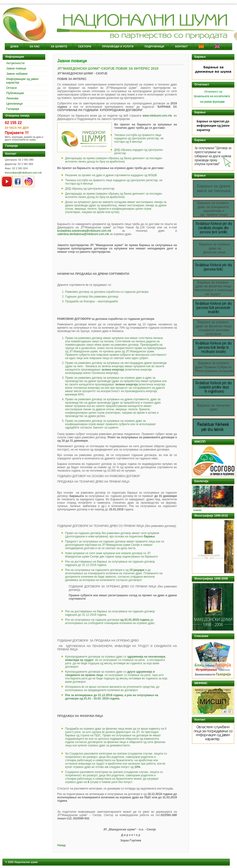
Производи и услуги (118, 46)
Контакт (181, 46)
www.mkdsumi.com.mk (157, 116)
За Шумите (59, 46)
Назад (61, 845)
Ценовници (14, 104)
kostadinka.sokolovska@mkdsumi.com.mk (84, 231)
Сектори (85, 46)
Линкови (12, 98)
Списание (201, 636)
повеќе (197, 510)
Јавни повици (16, 68)
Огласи (11, 88)
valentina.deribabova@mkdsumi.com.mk (83, 234)
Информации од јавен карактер (22, 81)
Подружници (154, 46)
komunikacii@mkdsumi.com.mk (23, 173)
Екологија (201, 481)
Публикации (15, 93)
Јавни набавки (17, 74)
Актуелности (15, 63)
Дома (14, 46)
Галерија (13, 109)
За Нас (35, 46)
